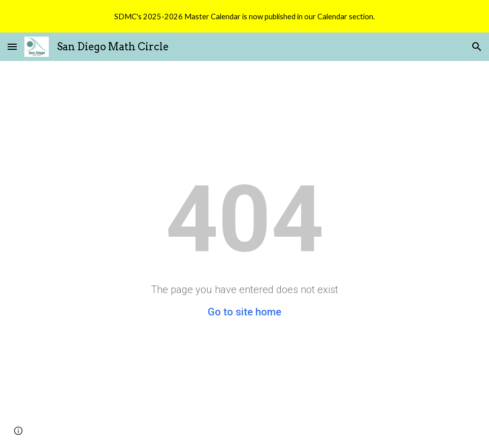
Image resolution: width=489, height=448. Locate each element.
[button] (12, 46)
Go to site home (244, 312)
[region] (244, 16)
